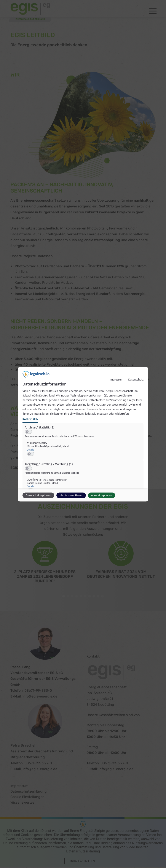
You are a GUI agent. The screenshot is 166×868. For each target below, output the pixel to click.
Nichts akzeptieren (71, 495)
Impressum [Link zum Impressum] (116, 379)
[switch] (29, 432)
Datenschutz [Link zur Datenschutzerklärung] (136, 379)
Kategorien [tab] (30, 419)
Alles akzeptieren (102, 495)
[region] (84, 466)
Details (30, 449)
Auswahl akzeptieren (38, 495)
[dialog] (83, 434)
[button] (27, 432)
